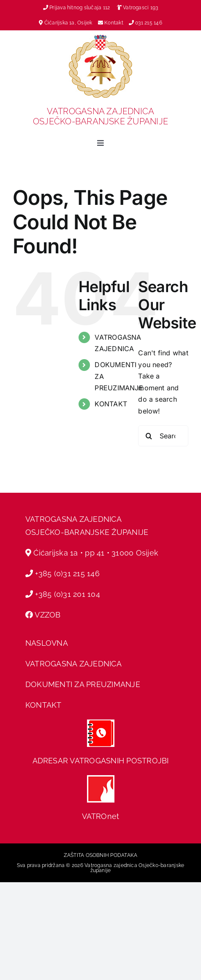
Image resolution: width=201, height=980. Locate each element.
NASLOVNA (47, 643)
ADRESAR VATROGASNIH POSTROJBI (101, 761)
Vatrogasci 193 (140, 8)
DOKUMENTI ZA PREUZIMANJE (83, 684)
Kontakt (114, 23)
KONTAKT (111, 404)
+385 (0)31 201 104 (67, 594)
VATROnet (101, 816)
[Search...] (163, 436)
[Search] (149, 436)
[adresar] (101, 723)
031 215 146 (149, 23)
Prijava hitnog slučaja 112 (77, 8)
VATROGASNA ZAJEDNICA (73, 664)
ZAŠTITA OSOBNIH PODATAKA (101, 855)
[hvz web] (101, 779)
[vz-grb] (100, 38)
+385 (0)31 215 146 (67, 573)
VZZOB (48, 615)
